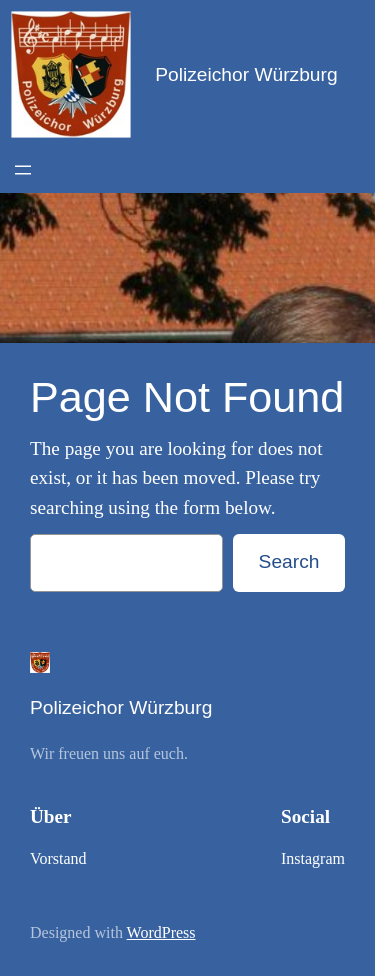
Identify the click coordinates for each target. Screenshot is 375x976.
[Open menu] (23, 170)
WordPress (161, 932)
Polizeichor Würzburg (246, 74)
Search (289, 561)
